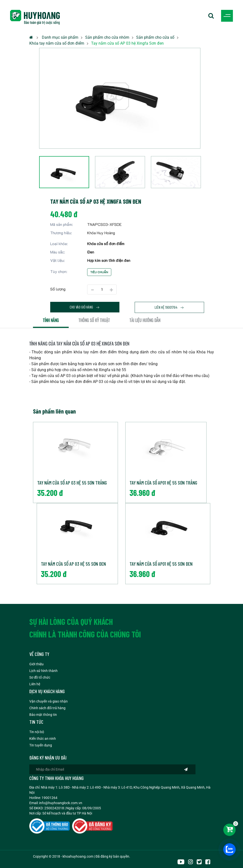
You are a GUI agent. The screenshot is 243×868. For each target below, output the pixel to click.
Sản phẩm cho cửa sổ (155, 37)
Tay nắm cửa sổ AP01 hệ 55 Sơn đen (161, 564)
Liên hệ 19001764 (169, 307)
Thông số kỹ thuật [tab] (94, 320)
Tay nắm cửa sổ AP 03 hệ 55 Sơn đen (73, 564)
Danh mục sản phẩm (60, 37)
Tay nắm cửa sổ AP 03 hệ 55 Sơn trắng (72, 483)
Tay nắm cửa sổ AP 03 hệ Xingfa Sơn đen (127, 43)
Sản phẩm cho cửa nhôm (107, 37)
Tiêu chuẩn (99, 272)
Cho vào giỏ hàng (85, 307)
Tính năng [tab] (51, 320)
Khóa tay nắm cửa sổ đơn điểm (57, 43)
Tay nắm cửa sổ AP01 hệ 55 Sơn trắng (163, 483)
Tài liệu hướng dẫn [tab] (145, 320)
